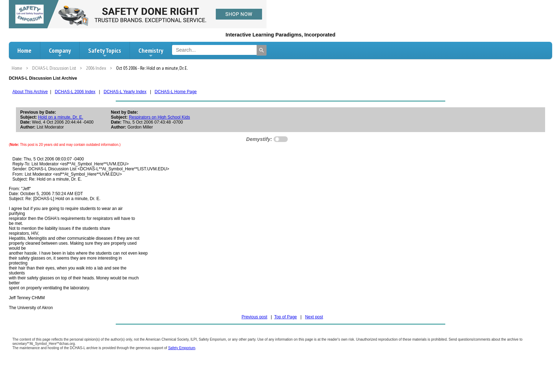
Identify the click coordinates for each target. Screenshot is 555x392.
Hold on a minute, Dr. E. (61, 117)
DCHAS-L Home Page (176, 92)
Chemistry (151, 52)
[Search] (262, 50)
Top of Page (286, 317)
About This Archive (30, 92)
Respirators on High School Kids (159, 117)
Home (24, 50)
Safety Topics (105, 52)
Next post (314, 317)
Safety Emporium (182, 348)
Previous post (254, 317)
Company (60, 52)
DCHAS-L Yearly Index (125, 92)
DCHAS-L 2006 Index (75, 92)
